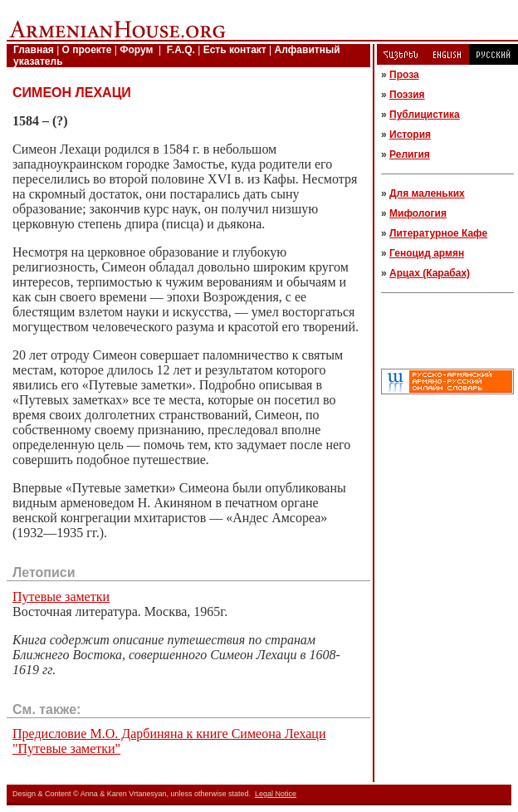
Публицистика (425, 115)
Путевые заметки (61, 597)
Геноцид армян (427, 253)
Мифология (418, 213)
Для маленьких (427, 193)
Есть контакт (235, 50)
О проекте (87, 50)
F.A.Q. (181, 50)
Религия (410, 154)
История (410, 135)
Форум (136, 50)
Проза (404, 75)
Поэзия (407, 95)
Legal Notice (276, 794)
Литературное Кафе (438, 233)
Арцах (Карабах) (430, 273)
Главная (34, 50)
